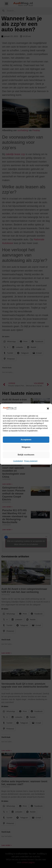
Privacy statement (31, 461)
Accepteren (26, 440)
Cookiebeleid (18, 461)
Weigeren (26, 447)
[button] (48, 409)
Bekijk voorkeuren (26, 455)
